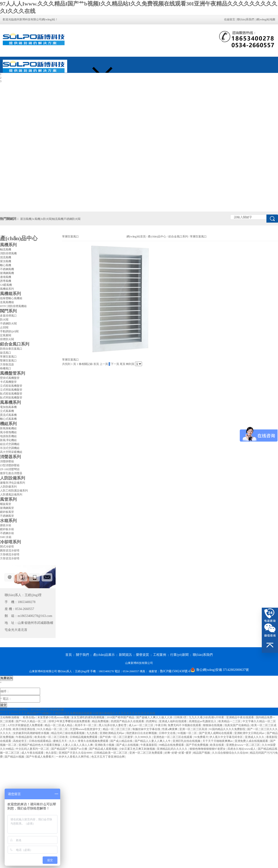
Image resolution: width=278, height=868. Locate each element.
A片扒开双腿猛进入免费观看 (25, 725)
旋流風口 (6, 353)
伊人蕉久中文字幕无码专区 (226, 737)
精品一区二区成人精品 (59, 725)
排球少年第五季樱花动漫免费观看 (70, 721)
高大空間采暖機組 (11, 452)
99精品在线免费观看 (172, 745)
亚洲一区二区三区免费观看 (146, 753)
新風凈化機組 (8, 440)
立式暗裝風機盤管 (11, 386)
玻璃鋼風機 (7, 273)
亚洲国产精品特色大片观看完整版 (40, 745)
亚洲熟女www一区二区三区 (243, 745)
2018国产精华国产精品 (121, 717)
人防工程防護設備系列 (14, 491)
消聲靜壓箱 (7, 461)
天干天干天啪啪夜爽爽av (218, 741)
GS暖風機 (6, 285)
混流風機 (6, 257)
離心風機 (6, 265)
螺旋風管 (6, 504)
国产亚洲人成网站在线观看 (216, 733)
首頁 (69, 655)
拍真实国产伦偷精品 (237, 725)
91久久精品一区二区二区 (53, 729)
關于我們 (82, 655)
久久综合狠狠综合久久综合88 (230, 753)
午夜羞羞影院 (149, 745)
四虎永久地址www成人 (242, 749)
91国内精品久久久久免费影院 (228, 729)
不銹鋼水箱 (7, 533)
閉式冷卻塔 (7, 547)
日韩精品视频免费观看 (84, 737)
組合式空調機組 (10, 444)
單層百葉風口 (8, 357)
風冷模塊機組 (8, 432)
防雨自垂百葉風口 (11, 349)
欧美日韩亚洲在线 (24, 729)
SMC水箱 (6, 537)
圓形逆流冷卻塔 (10, 551)
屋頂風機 (6, 261)
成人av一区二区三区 (141, 725)
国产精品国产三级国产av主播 (69, 749)
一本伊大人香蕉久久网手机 (73, 757)
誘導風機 (6, 281)
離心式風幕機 (8, 419)
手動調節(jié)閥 (9, 331)
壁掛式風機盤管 (10, 378)
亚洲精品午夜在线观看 (240, 717)
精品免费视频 (101, 721)
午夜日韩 (161, 725)
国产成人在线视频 (128, 745)
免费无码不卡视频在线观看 (185, 725)
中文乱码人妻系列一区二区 (33, 749)
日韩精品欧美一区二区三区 (111, 753)
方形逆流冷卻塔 (10, 558)
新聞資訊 (125, 655)
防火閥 (4, 320)
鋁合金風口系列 (178, 236)
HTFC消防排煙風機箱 (13, 306)
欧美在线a (29, 717)
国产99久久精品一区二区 (31, 721)
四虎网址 (152, 721)
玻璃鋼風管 (7, 508)
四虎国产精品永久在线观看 (128, 721)
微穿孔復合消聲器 (11, 473)
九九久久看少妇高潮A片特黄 (207, 717)
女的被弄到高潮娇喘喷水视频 (31, 733)
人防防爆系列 (8, 487)
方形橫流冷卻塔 (10, 554)
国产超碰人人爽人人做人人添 (155, 717)
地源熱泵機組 (8, 436)
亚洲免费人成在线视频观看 (252, 741)
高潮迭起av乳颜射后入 (203, 721)
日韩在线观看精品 (40, 741)
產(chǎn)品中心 (157, 236)
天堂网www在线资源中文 (86, 729)
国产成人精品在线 (122, 741)
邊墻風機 (6, 277)
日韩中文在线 (168, 733)
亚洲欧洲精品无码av (112, 733)
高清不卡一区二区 (86, 725)
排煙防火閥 (7, 339)
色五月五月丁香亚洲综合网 (108, 757)
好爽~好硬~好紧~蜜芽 (178, 753)
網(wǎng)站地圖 (266, 19)
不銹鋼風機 (7, 269)
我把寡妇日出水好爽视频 (142, 733)
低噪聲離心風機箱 (11, 298)
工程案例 (160, 655)
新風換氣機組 (8, 428)
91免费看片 (201, 737)
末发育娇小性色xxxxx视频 (54, 717)
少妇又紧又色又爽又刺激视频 (137, 749)
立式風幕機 (7, 411)
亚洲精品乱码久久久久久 (172, 749)
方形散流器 (7, 364)
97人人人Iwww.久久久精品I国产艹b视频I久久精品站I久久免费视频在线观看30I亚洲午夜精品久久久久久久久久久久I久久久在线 (78, 713)
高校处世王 (20, 741)
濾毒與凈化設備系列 (13, 483)
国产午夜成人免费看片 (40, 757)
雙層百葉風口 (8, 361)
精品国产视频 (202, 753)
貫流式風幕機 (8, 415)
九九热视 (92, 733)
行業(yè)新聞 (179, 655)
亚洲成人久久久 (255, 737)
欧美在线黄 (217, 745)
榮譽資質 (142, 655)
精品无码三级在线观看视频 (68, 733)
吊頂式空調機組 (10, 448)
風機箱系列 (7, 289)
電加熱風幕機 (8, 407)
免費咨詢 (6, 678)
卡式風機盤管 (8, 382)
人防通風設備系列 (11, 495)
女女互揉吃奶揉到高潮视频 (88, 717)
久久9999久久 (144, 737)
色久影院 (52, 753)
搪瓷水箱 (6, 525)
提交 (3, 705)
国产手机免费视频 (197, 745)
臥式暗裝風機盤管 (11, 394)
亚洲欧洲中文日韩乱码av (250, 733)
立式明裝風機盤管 (11, 390)
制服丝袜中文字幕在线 (147, 729)
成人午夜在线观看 (33, 753)
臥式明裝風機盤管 (11, 398)
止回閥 (4, 327)
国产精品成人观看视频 (103, 749)
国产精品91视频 (15, 757)
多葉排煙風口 (8, 316)
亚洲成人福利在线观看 (173, 721)
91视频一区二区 (188, 733)
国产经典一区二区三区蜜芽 (117, 737)
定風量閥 (6, 335)
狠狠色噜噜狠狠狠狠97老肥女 (208, 749)
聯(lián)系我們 (246, 19)
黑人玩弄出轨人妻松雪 (113, 725)
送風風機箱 (7, 302)
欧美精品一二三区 (230, 721)
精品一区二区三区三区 (117, 729)
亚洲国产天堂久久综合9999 (76, 753)
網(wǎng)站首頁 (136, 236)
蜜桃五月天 (60, 741)
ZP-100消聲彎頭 (10, 469)
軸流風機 (6, 249)
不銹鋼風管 (7, 516)
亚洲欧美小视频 (105, 745)
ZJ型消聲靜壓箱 (10, 465)
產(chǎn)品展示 (104, 655)
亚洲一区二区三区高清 (194, 729)
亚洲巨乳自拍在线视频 (187, 741)
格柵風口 (6, 368)
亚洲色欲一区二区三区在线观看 (173, 737)
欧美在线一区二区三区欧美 (52, 737)
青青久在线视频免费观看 (93, 741)
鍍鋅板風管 (7, 512)
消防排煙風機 (8, 253)
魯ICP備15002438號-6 (175, 671)
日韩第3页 (181, 717)
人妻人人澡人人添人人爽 (78, 745)
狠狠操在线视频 (213, 725)
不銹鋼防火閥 (8, 324)
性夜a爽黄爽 (170, 729)
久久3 (73, 741)
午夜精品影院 (24, 737)
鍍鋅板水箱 (7, 529)
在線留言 (230, 19)
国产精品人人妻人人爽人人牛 (153, 741)
